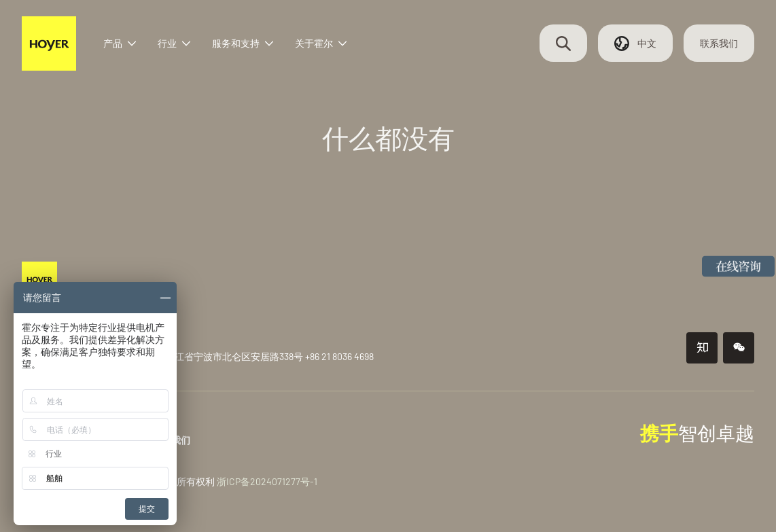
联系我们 (719, 44)
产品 (120, 44)
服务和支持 (243, 44)
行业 (174, 44)
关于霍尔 (321, 44)
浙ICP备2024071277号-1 (267, 481)
